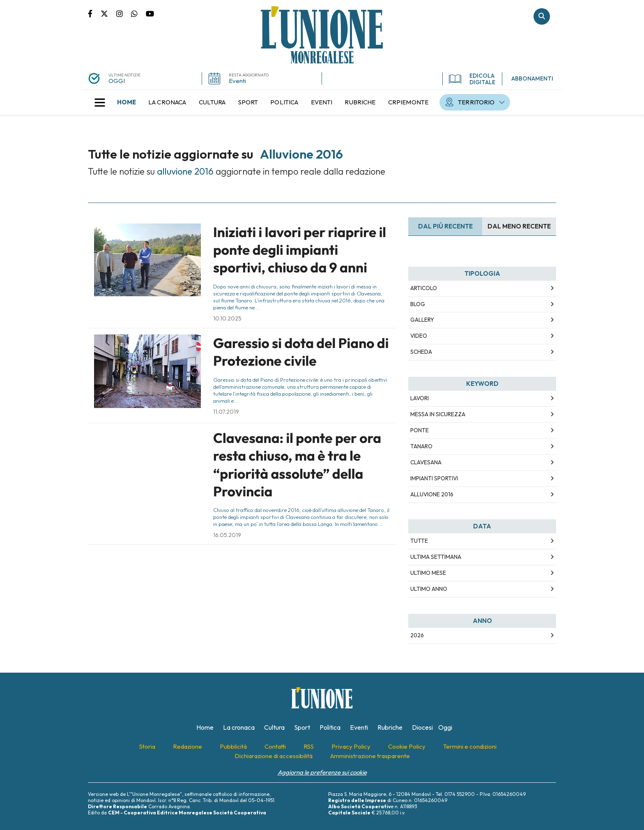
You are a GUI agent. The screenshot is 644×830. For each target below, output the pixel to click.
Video (419, 336)
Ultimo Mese (428, 573)
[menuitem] (126, 102)
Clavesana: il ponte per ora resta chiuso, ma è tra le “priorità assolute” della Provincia (297, 465)
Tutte (419, 541)
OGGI (117, 81)
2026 (417, 635)
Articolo (424, 288)
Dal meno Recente (519, 226)
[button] (100, 102)
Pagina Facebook (94, 13)
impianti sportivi (434, 478)
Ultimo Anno (429, 589)
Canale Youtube (150, 13)
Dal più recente (445, 226)
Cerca (542, 16)
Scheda (421, 352)
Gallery (422, 320)
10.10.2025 (227, 318)
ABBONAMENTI (532, 78)
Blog (418, 304)
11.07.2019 (226, 412)
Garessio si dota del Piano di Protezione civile (301, 352)
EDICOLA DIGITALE (472, 79)
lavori (420, 398)
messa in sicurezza (438, 414)
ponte (420, 430)
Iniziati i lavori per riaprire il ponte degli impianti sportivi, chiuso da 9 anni (300, 250)
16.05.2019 (227, 535)
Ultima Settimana (436, 557)
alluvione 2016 (432, 494)
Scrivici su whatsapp (138, 13)
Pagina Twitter (108, 13)
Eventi (237, 81)
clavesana (426, 462)
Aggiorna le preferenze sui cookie (322, 772)
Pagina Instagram (124, 13)
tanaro (421, 446)
